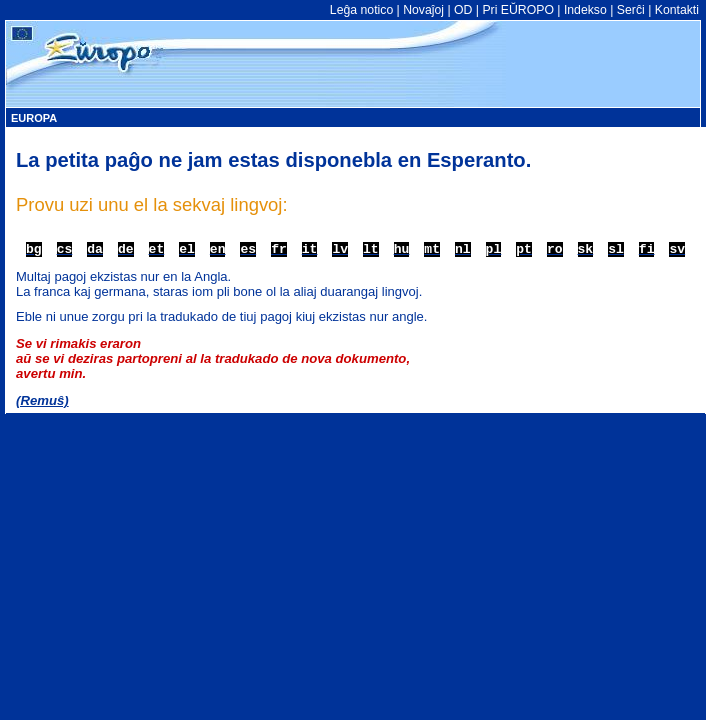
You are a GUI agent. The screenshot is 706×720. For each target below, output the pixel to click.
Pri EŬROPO (517, 10)
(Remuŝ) (42, 400)
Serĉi (631, 10)
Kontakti (677, 10)
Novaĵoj (423, 10)
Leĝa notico (361, 10)
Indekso (585, 10)
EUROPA (34, 118)
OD (463, 10)
